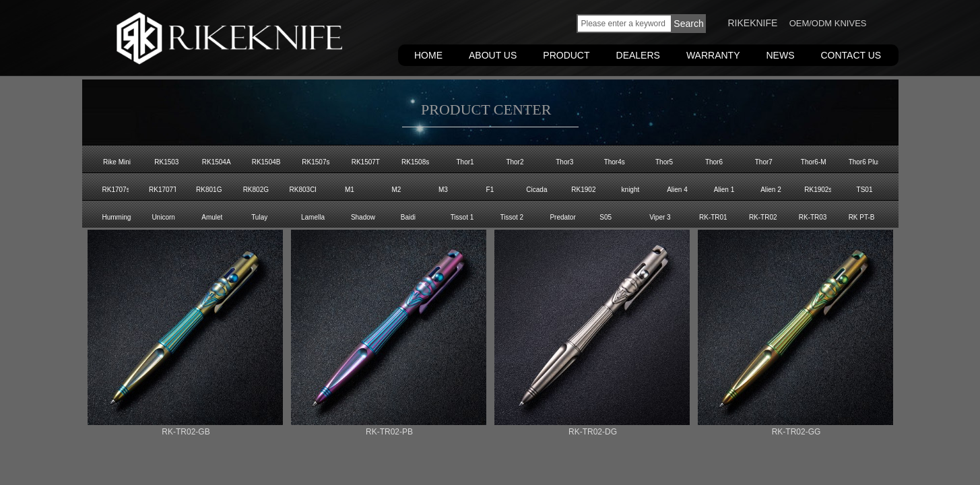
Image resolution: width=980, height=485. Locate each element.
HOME (428, 55)
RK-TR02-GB (186, 432)
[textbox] (624, 24)
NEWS (781, 55)
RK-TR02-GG (796, 432)
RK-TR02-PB (389, 432)
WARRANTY (713, 55)
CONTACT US (851, 55)
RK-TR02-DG (593, 432)
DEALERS (638, 55)
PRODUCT (566, 55)
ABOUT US (493, 55)
